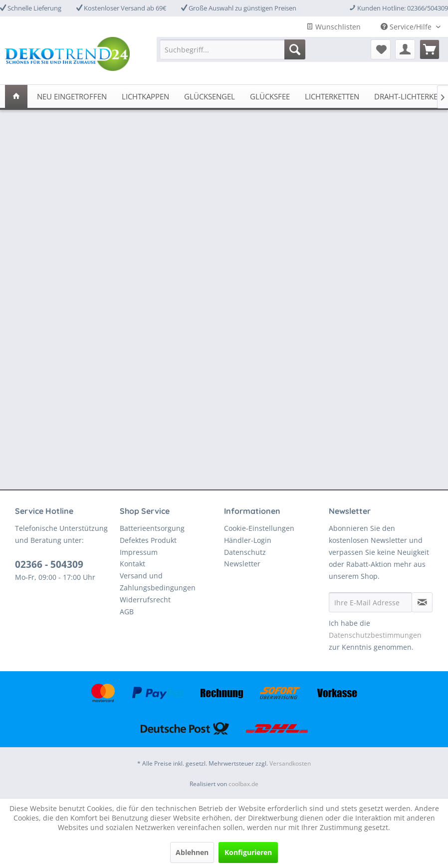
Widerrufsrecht (145, 600)
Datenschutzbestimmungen (375, 635)
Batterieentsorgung (152, 528)
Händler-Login (248, 540)
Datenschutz (245, 552)
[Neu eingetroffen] (72, 96)
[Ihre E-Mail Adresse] (371, 602)
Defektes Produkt (148, 540)
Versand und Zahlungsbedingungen (158, 582)
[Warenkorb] (430, 49)
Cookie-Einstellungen (259, 528)
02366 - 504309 (49, 564)
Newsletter (242, 564)
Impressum (139, 552)
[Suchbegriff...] (232, 49)
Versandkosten (290, 763)
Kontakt (132, 564)
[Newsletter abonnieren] (422, 602)
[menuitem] (232, 49)
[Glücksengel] (210, 96)
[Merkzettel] (381, 49)
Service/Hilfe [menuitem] (407, 27)
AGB (127, 612)
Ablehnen (192, 852)
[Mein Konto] (405, 49)
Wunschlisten (334, 27)
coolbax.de (243, 784)
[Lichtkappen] (145, 96)
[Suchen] (295, 49)
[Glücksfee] (270, 96)
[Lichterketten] (332, 96)
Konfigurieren (248, 852)
